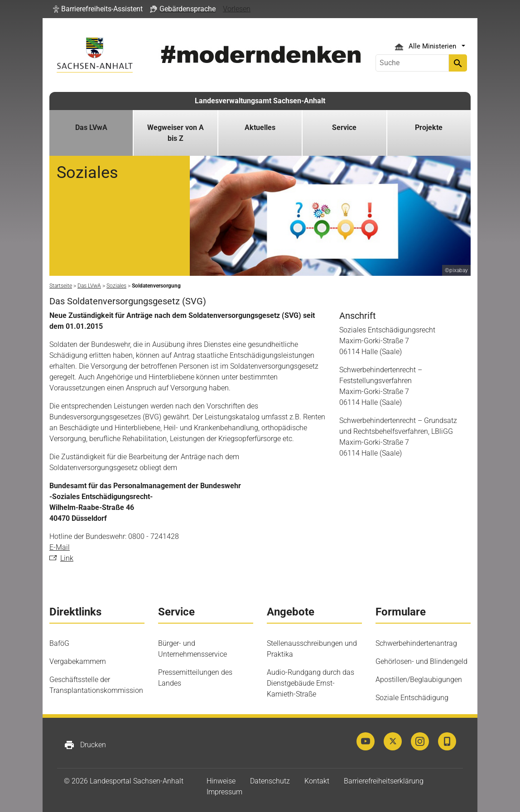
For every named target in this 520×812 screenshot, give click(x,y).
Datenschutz (270, 781)
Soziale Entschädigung (412, 698)
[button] (98, 9)
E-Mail (60, 547)
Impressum (224, 792)
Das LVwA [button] (91, 127)
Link (67, 558)
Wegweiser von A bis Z (176, 133)
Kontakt (317, 781)
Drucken (85, 745)
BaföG (59, 643)
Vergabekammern (78, 661)
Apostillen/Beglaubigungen (419, 680)
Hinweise (221, 781)
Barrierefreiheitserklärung (384, 781)
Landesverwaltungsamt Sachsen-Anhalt (260, 101)
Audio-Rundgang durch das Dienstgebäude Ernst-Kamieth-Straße (311, 683)
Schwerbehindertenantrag (416, 643)
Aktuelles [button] (260, 127)
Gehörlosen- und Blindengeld (421, 661)
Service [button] (344, 127)
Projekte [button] (429, 127)
